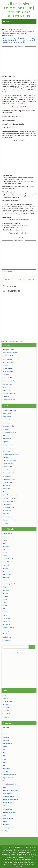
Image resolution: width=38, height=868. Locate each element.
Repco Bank (6, 387)
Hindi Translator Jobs (9, 501)
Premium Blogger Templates (12, 864)
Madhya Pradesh (7, 574)
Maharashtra (6, 578)
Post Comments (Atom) (16, 341)
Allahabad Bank (7, 384)
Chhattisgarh (6, 546)
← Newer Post (6, 279)
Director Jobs (7, 448)
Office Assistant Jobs (9, 479)
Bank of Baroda (7, 359)
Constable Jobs (7, 467)
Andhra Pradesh (7, 534)
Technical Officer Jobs (9, 432)
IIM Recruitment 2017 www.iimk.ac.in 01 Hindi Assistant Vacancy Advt (19, 40)
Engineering (8, 32)
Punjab (5, 603)
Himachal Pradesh (8, 559)
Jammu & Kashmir (8, 562)
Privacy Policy (6, 711)
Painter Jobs (6, 489)
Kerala (14, 33)
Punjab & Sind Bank (8, 378)
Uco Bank (5, 365)
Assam (5, 540)
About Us (5, 698)
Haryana (5, 556)
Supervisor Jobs (7, 517)
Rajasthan (5, 606)
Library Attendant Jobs (9, 460)
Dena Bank (6, 375)
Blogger (28, 861)
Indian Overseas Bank (9, 400)
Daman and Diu (7, 640)
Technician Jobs (7, 420)
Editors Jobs (6, 457)
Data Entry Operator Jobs (10, 498)
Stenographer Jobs (8, 426)
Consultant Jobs (7, 476)
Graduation (22, 32)
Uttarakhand (6, 621)
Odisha (5, 599)
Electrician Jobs (7, 482)
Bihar (4, 543)
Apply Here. (19, 238)
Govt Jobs (15, 32)
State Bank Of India (8, 350)
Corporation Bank (8, 372)
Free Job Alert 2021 (19, 30)
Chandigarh (6, 634)
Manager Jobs (7, 439)
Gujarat (5, 553)
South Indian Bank (8, 356)
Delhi (4, 581)
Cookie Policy (6, 704)
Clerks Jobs (6, 435)
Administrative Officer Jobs (11, 454)
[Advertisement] (20, 670)
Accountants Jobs (8, 464)
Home (19, 279)
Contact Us (6, 717)
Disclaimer (6, 708)
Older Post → (32, 279)
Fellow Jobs (6, 451)
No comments (9, 35)
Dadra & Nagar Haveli (9, 584)
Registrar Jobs (7, 442)
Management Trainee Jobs (10, 520)
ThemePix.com (13, 863)
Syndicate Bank (7, 390)
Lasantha (31, 863)
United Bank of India (8, 381)
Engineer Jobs (7, 417)
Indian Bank (6, 397)
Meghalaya (6, 590)
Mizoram (5, 593)
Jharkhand (6, 565)
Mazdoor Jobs (7, 492)
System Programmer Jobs (10, 495)
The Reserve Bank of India (10, 353)
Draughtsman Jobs (8, 507)
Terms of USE (6, 714)
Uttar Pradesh (6, 618)
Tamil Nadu (6, 612)
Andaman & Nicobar (8, 628)
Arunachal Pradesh (8, 537)
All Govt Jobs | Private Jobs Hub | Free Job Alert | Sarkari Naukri (19, 10)
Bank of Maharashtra (9, 393)
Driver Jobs (6, 423)
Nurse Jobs (6, 429)
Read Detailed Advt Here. (19, 233)
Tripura (5, 615)
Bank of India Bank (8, 362)
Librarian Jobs (7, 504)
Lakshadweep (7, 637)
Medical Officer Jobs (9, 473)
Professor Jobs (7, 445)
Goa (4, 549)
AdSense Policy (7, 701)
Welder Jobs (6, 485)
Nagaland (5, 596)
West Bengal (6, 625)
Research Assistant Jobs (10, 470)
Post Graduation (21, 33)
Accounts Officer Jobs (9, 410)
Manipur (5, 587)
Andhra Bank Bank (8, 368)
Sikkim (5, 609)
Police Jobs (6, 514)
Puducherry (6, 631)
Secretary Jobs (7, 511)
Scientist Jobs (7, 414)
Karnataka (5, 568)
